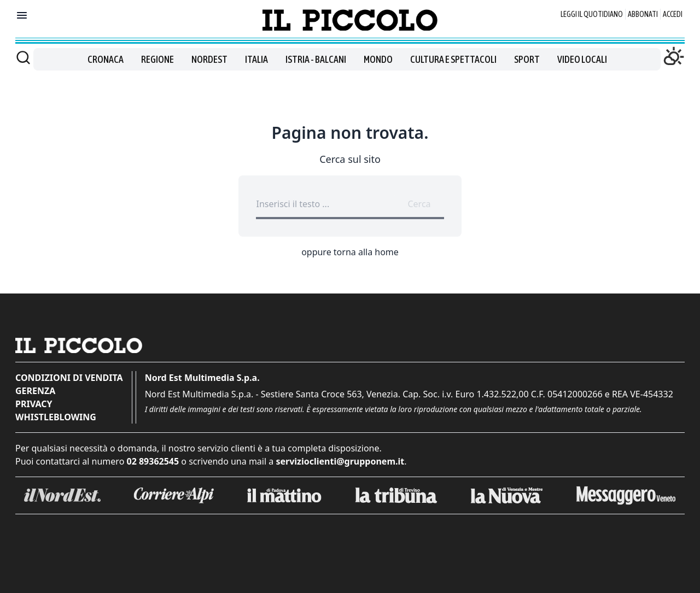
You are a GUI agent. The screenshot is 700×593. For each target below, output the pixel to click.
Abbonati (643, 14)
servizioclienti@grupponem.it (340, 461)
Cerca (419, 204)
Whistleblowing (56, 417)
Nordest (209, 59)
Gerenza (35, 391)
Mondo (378, 59)
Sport (527, 59)
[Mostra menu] (22, 15)
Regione (157, 59)
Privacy (34, 404)
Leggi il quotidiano (592, 14)
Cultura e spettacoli (453, 59)
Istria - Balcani (316, 59)
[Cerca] (23, 57)
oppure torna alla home (350, 252)
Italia (256, 59)
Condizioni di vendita (69, 378)
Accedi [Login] (673, 14)
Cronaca (106, 59)
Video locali (582, 59)
